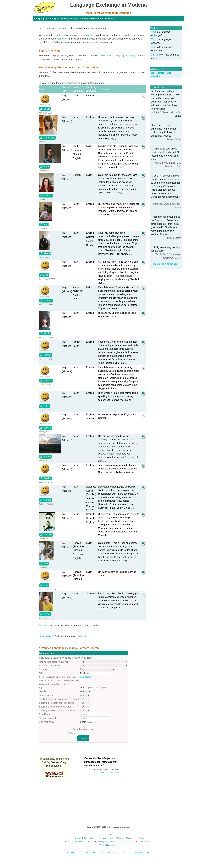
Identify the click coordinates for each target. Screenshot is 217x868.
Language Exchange (46, 19)
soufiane (46, 300)
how (90, 35)
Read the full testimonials (164, 264)
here (47, 625)
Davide (45, 614)
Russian (114, 841)
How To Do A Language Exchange (119, 56)
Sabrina (46, 428)
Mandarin (80, 841)
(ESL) (84, 838)
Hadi (44, 563)
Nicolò (45, 333)
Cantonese (91, 841)
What (153, 32)
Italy (74, 19)
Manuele (46, 535)
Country (64, 19)
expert (65, 39)
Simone (46, 500)
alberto (45, 253)
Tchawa (46, 355)
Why (153, 39)
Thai (122, 841)
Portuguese (102, 841)
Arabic (148, 841)
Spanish (92, 838)
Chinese (70, 841)
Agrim (45, 167)
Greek (140, 841)
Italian (111, 838)
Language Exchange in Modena (96, 19)
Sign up (154, 55)
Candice (46, 195)
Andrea (45, 457)
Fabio (45, 406)
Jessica (46, 478)
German (120, 838)
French (102, 838)
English (77, 838)
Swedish (131, 841)
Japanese (130, 838)
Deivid (45, 109)
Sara (44, 585)
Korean (141, 838)
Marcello (46, 380)
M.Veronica (48, 138)
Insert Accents (86, 677)
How (153, 47)
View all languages (108, 845)
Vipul (44, 224)
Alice (44, 275)
